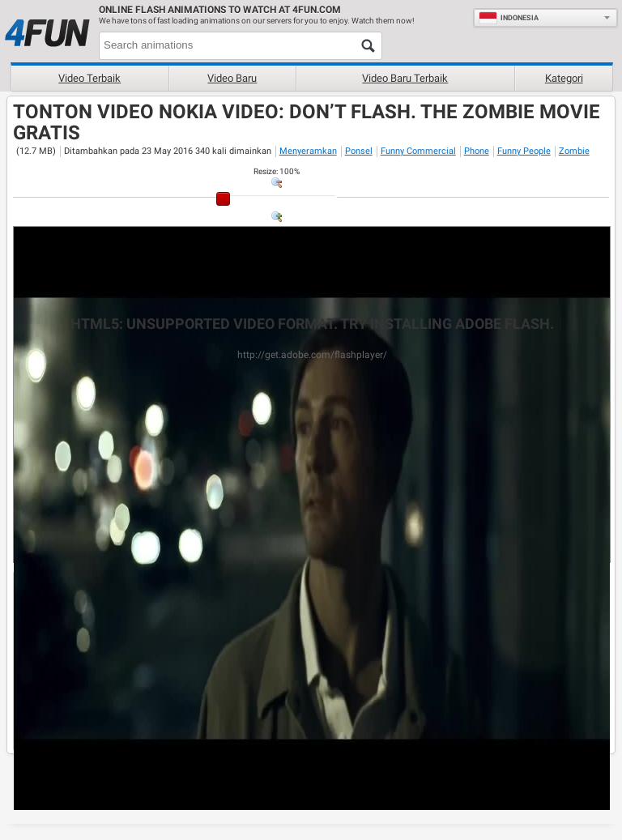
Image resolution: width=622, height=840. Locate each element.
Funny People (524, 151)
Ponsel (359, 151)
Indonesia (509, 18)
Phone (477, 151)
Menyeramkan (308, 151)
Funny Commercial (418, 151)
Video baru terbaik (405, 78)
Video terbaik (89, 78)
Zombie (574, 151)
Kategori (564, 78)
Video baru (232, 78)
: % (277, 171)
